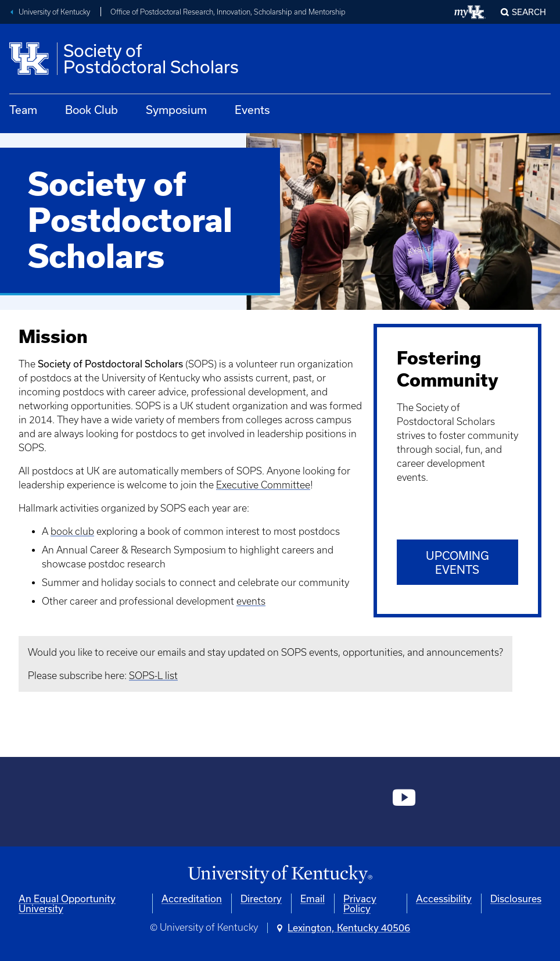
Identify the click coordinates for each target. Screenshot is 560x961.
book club (72, 531)
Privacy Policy (360, 903)
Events (252, 110)
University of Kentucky (54, 12)
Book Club (91, 110)
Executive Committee (263, 485)
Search (529, 12)
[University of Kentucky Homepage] (280, 875)
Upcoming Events (457, 562)
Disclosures (516, 899)
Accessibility (444, 899)
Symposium (176, 110)
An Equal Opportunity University (67, 903)
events (251, 601)
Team (23, 110)
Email (313, 899)
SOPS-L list (153, 676)
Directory (261, 899)
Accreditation (192, 899)
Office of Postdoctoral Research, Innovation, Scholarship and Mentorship (228, 12)
